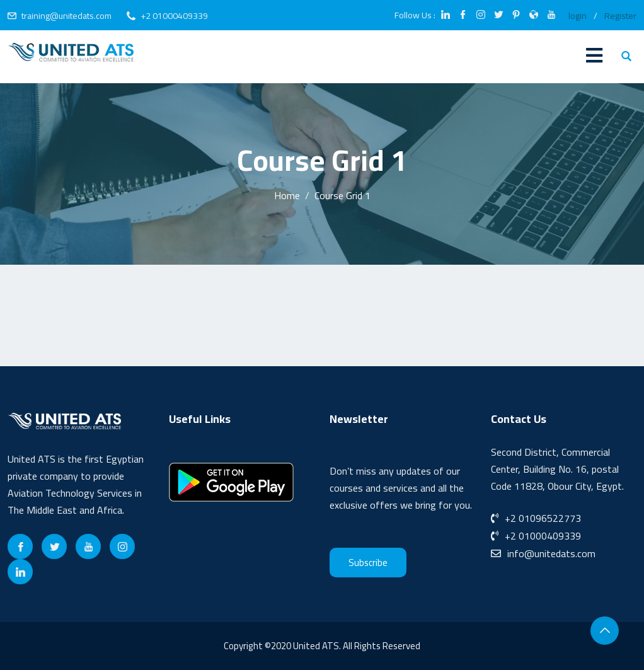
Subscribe (368, 563)
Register (620, 16)
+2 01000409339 (174, 16)
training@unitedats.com (66, 16)
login (578, 16)
